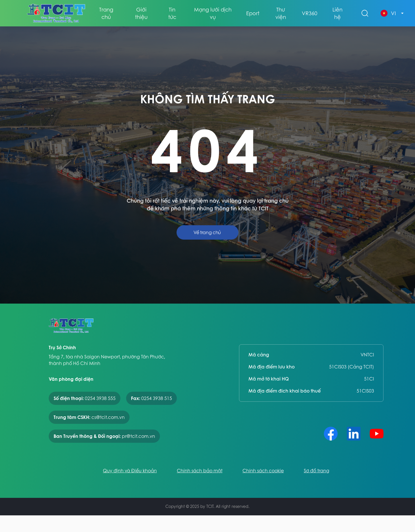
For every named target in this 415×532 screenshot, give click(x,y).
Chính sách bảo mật (200, 471)
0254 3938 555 (100, 398)
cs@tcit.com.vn (108, 417)
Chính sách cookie (263, 471)
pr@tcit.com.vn (138, 436)
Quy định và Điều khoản (130, 471)
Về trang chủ (207, 232)
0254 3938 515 (157, 398)
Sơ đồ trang (317, 471)
